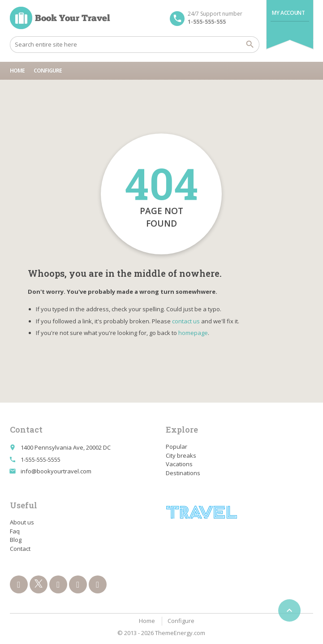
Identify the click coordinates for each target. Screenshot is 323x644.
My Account (288, 13)
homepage (193, 333)
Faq (15, 531)
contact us (186, 321)
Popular (177, 447)
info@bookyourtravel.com (56, 471)
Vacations (179, 464)
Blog (16, 540)
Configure (48, 71)
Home (17, 71)
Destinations (183, 473)
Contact (20, 549)
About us (22, 522)
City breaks (181, 455)
